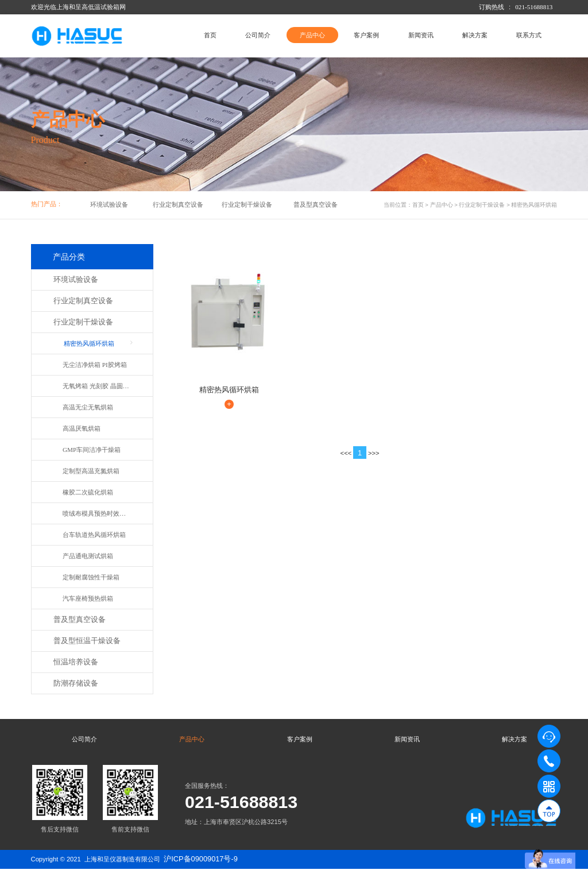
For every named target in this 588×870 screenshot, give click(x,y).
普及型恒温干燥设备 (87, 641)
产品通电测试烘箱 (88, 556)
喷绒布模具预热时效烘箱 (97, 513)
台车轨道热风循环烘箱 (94, 535)
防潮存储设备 (76, 683)
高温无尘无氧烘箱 (88, 407)
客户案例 (366, 35)
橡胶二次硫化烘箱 (88, 492)
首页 (210, 35)
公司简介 (258, 35)
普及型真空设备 (316, 204)
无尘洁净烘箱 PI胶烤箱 (95, 365)
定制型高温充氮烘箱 (91, 471)
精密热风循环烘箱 (534, 205)
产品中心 (312, 35)
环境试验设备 (109, 204)
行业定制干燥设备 (247, 204)
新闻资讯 (421, 35)
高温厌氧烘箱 (82, 428)
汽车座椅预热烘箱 (88, 598)
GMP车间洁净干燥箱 (92, 450)
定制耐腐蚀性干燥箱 (91, 577)
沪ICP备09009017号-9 (201, 860)
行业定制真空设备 (178, 204)
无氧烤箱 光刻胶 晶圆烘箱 (99, 386)
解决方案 (475, 35)
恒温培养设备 (76, 662)
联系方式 (529, 35)
